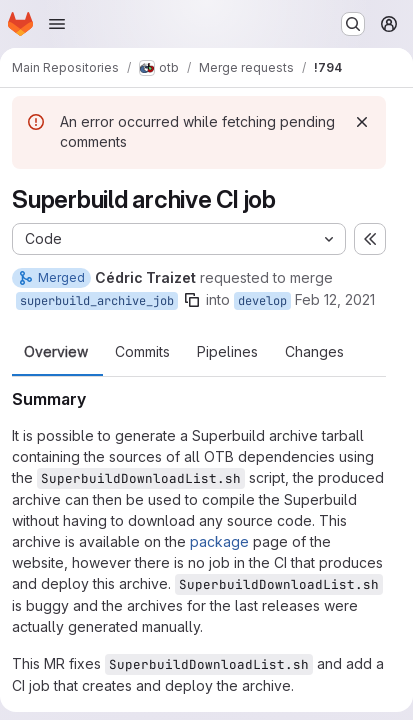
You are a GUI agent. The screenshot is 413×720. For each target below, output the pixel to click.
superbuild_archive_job (97, 301)
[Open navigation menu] (57, 24)
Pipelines (227, 352)
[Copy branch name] (192, 300)
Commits (142, 352)
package (219, 541)
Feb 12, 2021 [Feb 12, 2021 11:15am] (335, 299)
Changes (314, 352)
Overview (56, 352)
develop (262, 301)
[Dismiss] (362, 122)
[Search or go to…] (353, 24)
